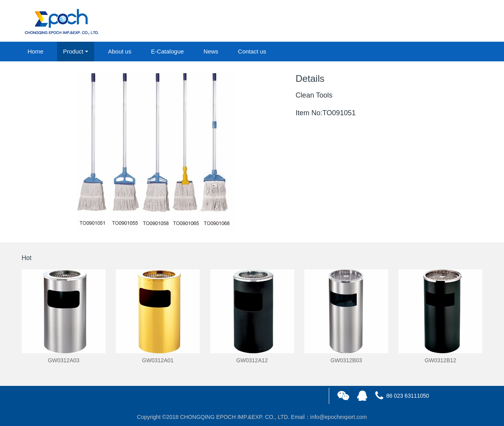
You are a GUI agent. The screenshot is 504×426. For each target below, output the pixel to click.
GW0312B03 (346, 360)
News (211, 51)
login (429, 21)
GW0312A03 (63, 360)
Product (73, 51)
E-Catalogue (167, 51)
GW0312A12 (252, 360)
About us (120, 51)
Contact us (252, 51)
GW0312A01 (158, 360)
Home (35, 51)
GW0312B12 (440, 360)
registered (464, 21)
